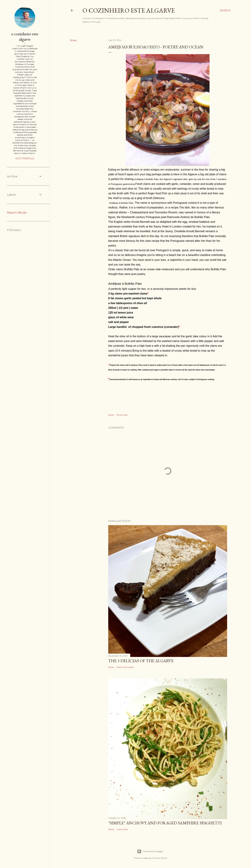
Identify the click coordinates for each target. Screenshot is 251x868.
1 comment (122, 829)
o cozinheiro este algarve (129, 10)
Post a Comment (125, 667)
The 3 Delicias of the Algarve (141, 661)
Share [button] (73, 40)
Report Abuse (17, 213)
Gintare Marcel (160, 858)
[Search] (225, 10)
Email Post (122, 415)
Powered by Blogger (150, 851)
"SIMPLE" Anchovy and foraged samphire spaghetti (165, 823)
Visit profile (25, 159)
